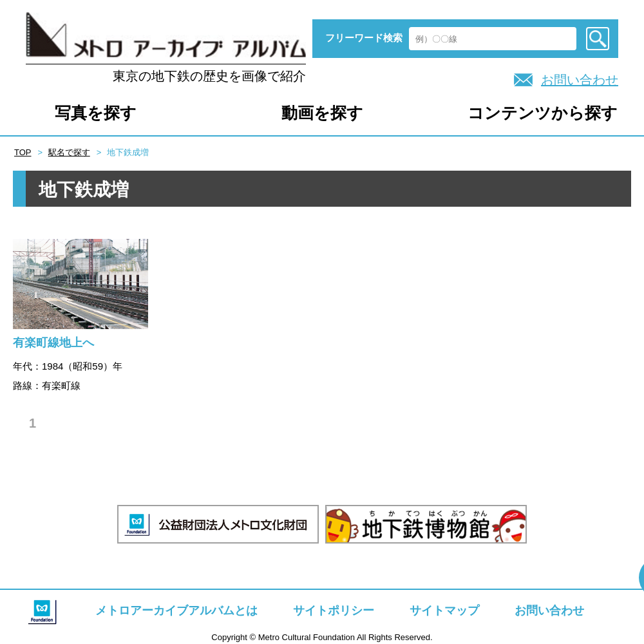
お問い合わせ (580, 80)
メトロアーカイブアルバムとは (176, 611)
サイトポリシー (334, 611)
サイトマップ (444, 611)
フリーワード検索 (364, 38)
